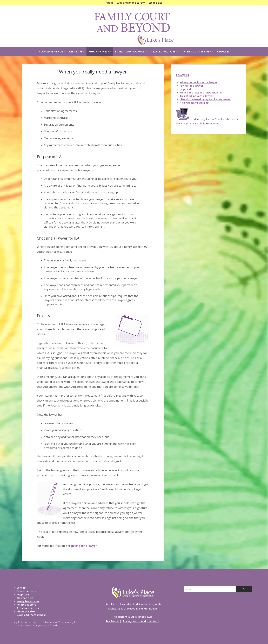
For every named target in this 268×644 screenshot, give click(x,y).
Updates (223, 51)
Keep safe (76, 51)
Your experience (51, 51)
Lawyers (182, 75)
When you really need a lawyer (198, 82)
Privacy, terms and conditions (141, 621)
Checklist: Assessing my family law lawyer (205, 99)
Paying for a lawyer (191, 86)
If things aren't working (194, 103)
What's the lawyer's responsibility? (201, 93)
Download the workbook (31, 615)
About (109, 3)
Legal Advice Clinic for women (201, 123)
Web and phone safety (131, 3)
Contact (22, 588)
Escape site (155, 3)
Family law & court (130, 51)
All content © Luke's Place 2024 (133, 617)
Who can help (99, 51)
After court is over (196, 51)
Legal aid (185, 89)
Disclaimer (113, 621)
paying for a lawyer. (84, 546)
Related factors (163, 51)
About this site (26, 611)
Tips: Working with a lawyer (197, 96)
